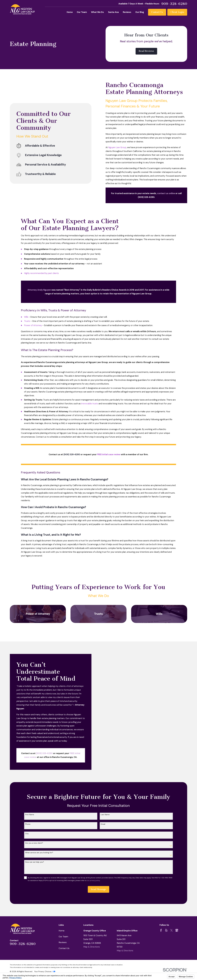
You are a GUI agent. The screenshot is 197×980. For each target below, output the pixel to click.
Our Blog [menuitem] (140, 12)
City (27, 834)
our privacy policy (93, 881)
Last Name (105, 815)
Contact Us (157, 12)
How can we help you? (35, 862)
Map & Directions (92, 947)
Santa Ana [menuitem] (113, 12)
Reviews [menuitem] (127, 12)
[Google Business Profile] (177, 930)
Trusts (27, 321)
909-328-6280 (174, 4)
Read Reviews (146, 51)
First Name (30, 815)
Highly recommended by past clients (41, 273)
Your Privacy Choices (45, 971)
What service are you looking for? (39, 853)
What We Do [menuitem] (97, 12)
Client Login (177, 12)
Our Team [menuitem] (82, 12)
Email (103, 824)
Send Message (98, 889)
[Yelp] (166, 930)
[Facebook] (161, 930)
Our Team (63, 937)
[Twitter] (171, 930)
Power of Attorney (33, 325)
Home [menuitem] (70, 12)
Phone (28, 824)
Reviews (63, 942)
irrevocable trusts (90, 404)
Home (62, 931)
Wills (26, 317)
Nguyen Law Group (117, 147)
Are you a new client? (34, 843)
